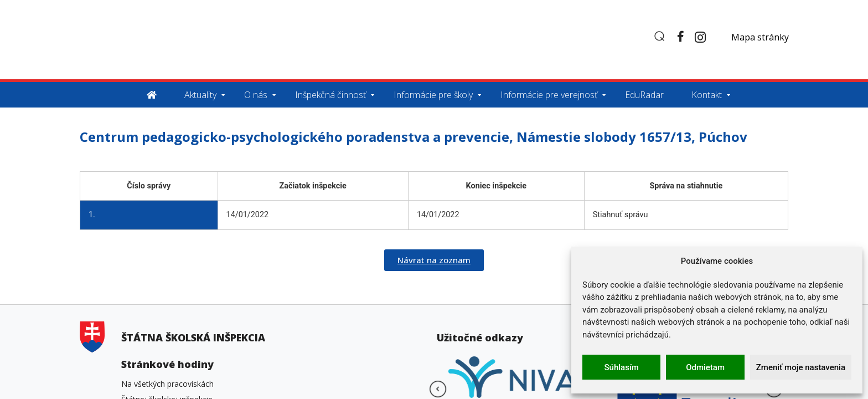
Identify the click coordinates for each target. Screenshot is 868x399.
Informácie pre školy (433, 95)
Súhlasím (622, 367)
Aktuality (200, 95)
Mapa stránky (760, 37)
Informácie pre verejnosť (549, 95)
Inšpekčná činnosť (330, 95)
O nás (256, 95)
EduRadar (644, 95)
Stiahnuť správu (621, 215)
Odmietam (705, 367)
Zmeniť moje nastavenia (801, 367)
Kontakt (707, 95)
